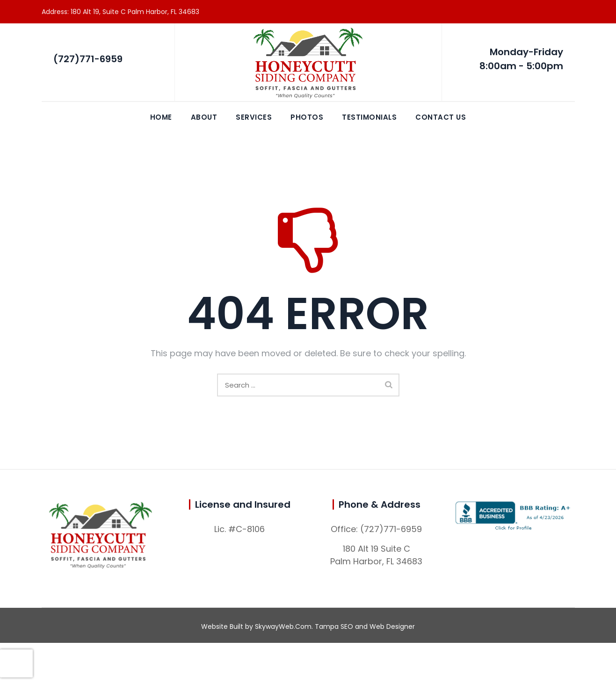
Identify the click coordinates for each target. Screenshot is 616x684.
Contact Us (441, 117)
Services (254, 117)
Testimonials (369, 117)
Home (161, 117)
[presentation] (16, 663)
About (204, 117)
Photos (307, 117)
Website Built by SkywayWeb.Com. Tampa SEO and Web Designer (308, 626)
